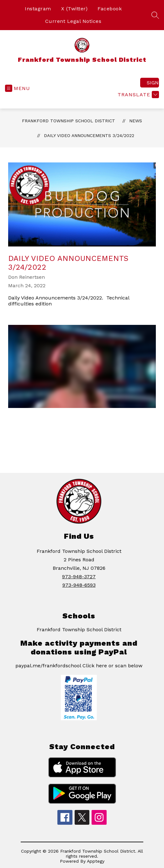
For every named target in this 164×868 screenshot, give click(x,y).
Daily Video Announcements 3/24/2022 (89, 135)
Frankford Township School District (69, 121)
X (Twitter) (74, 9)
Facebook (110, 9)
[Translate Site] (138, 95)
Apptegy (96, 861)
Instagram (38, 9)
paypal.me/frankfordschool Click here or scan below (79, 666)
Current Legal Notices (73, 21)
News (136, 121)
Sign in (153, 83)
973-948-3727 (79, 577)
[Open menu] (18, 88)
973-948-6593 (79, 585)
